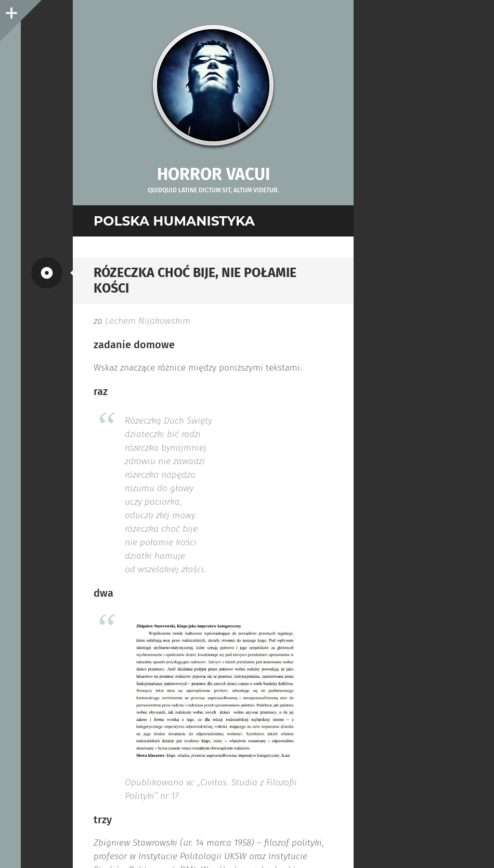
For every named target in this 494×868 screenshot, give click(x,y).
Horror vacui (213, 174)
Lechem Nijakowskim (148, 321)
